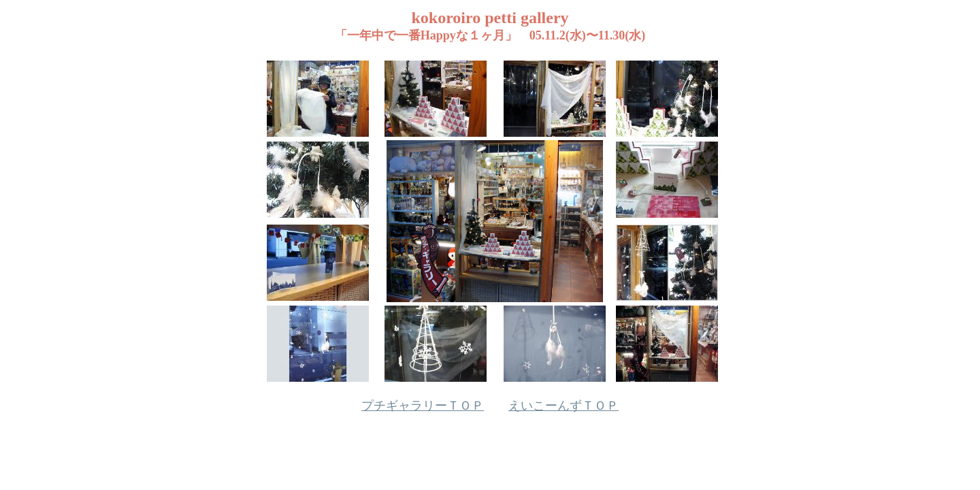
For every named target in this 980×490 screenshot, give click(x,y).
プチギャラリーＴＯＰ (423, 406)
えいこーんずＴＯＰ (563, 406)
